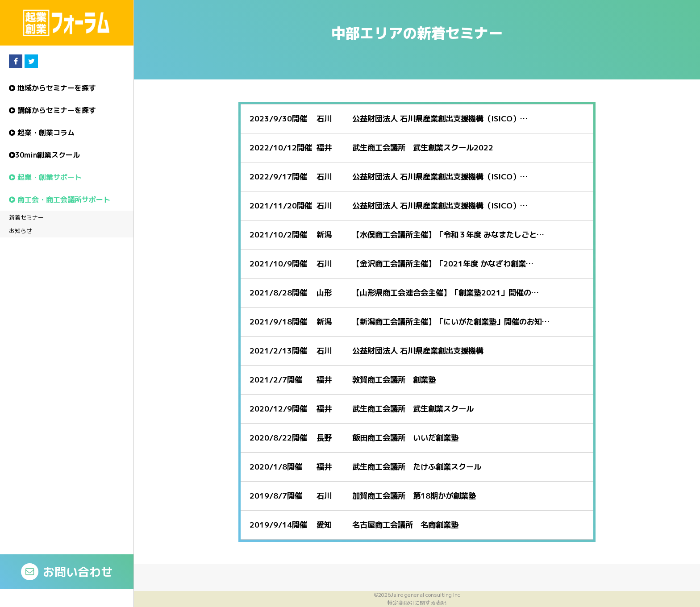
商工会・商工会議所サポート (60, 200)
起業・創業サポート (45, 177)
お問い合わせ (67, 572)
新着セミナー (26, 217)
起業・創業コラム (42, 133)
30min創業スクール (44, 155)
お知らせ (21, 231)
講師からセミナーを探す (52, 110)
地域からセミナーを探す (52, 88)
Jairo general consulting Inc (425, 595)
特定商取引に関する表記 (417, 603)
